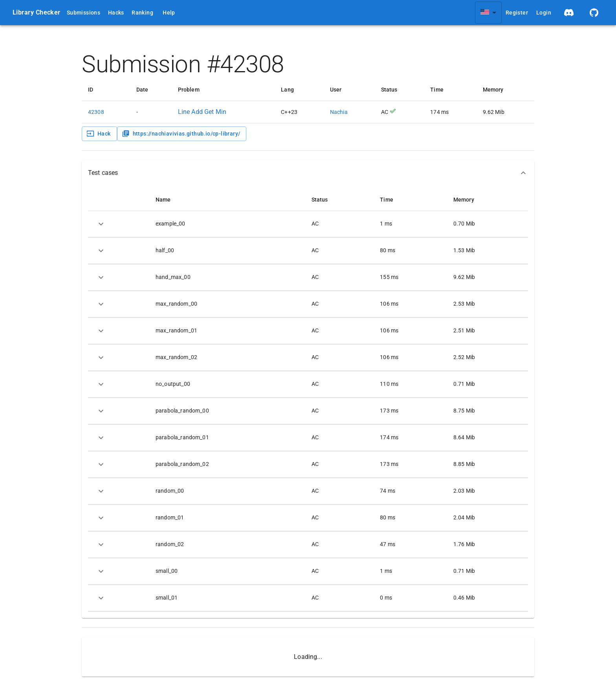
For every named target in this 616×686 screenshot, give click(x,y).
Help (169, 13)
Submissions (83, 13)
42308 (96, 112)
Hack (99, 134)
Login (544, 13)
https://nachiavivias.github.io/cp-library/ (181, 134)
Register (517, 13)
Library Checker (37, 12)
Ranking (142, 13)
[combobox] (489, 13)
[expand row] (101, 224)
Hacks (116, 13)
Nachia (339, 112)
